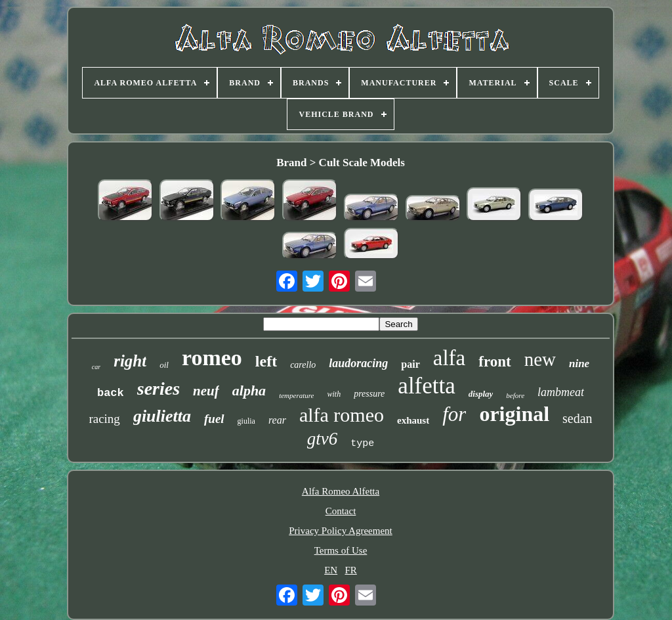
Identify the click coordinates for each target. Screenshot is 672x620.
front (494, 362)
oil (164, 365)
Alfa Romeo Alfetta (341, 491)
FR (350, 570)
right (130, 361)
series (158, 388)
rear (277, 420)
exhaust (413, 420)
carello (303, 365)
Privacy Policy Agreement (340, 531)
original (514, 414)
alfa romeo (342, 415)
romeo (212, 358)
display (481, 394)
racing (104, 419)
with (334, 394)
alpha (249, 390)
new (540, 359)
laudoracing (358, 363)
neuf (206, 391)
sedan (577, 418)
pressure (369, 394)
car (96, 367)
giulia (246, 421)
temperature (296, 395)
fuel (214, 419)
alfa (449, 358)
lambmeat (561, 392)
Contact (341, 511)
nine (579, 364)
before (515, 395)
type (362, 444)
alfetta (426, 386)
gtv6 (323, 439)
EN (331, 570)
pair (410, 364)
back (111, 393)
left (266, 361)
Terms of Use (341, 550)
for (454, 414)
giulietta (162, 416)
